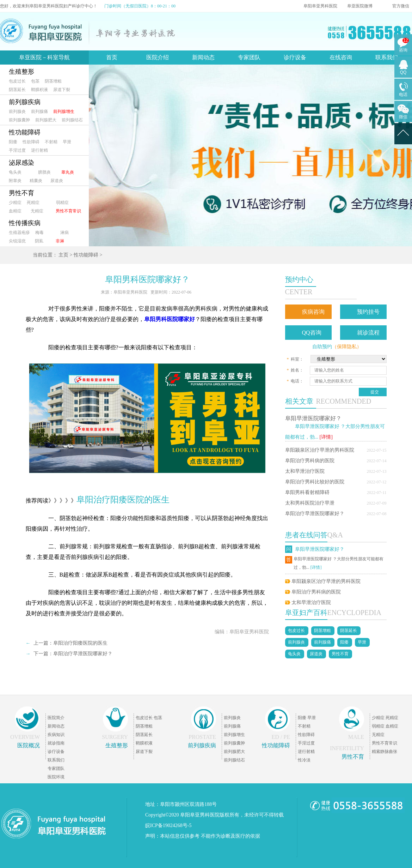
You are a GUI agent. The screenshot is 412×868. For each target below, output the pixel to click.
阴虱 (39, 241)
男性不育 (21, 193)
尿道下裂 (62, 90)
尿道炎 (57, 181)
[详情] (326, 437)
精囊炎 (36, 181)
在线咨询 (341, 57)
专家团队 (249, 57)
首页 (112, 57)
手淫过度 (17, 150)
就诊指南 (56, 743)
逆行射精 (39, 150)
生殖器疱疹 (19, 233)
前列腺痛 (39, 111)
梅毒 (39, 233)
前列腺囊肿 (19, 120)
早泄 (67, 142)
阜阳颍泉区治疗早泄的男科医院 (320, 450)
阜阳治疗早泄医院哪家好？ (315, 514)
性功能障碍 (25, 132)
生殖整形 (21, 72)
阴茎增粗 (53, 81)
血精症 (15, 211)
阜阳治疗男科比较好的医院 (315, 482)
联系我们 (387, 57)
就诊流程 (368, 333)
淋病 (64, 233)
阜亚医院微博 (360, 6)
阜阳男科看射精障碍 (307, 492)
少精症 (15, 203)
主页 (63, 255)
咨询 (403, 50)
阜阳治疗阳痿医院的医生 (80, 643)
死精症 (33, 203)
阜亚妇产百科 (306, 613)
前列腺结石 (72, 120)
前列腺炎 (17, 111)
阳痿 (13, 142)
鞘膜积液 (39, 90)
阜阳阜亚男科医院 (320, 6)
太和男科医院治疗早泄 (310, 503)
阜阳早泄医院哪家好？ (313, 418)
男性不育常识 (68, 211)
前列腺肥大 (46, 120)
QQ (403, 72)
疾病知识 (56, 735)
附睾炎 (15, 181)
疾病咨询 (313, 312)
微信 (403, 117)
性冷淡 (304, 760)
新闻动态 (203, 57)
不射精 (51, 142)
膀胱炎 (44, 172)
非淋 (60, 241)
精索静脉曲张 (385, 752)
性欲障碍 (31, 142)
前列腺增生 (64, 111)
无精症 (37, 211)
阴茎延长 (17, 90)
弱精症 (62, 203)
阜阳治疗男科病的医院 (310, 461)
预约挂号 (368, 312)
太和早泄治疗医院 (305, 471)
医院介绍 (158, 57)
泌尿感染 (21, 163)
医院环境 (56, 777)
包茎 (35, 81)
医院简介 (56, 718)
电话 (403, 95)
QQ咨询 (312, 333)
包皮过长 (17, 81)
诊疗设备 (295, 57)
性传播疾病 (25, 223)
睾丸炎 (68, 172)
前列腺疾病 (25, 102)
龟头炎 (15, 172)
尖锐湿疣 (17, 241)
